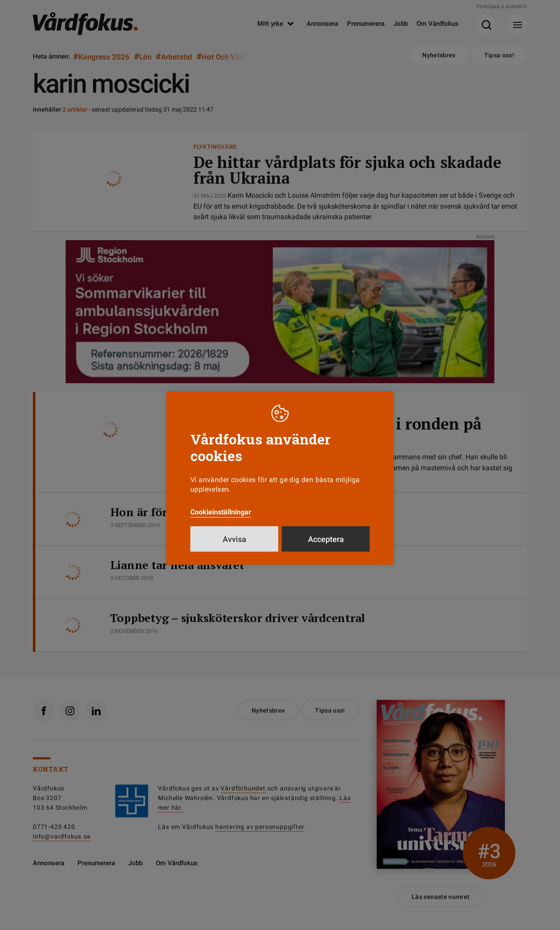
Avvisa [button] (234, 539)
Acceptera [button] (326, 539)
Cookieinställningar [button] (221, 512)
